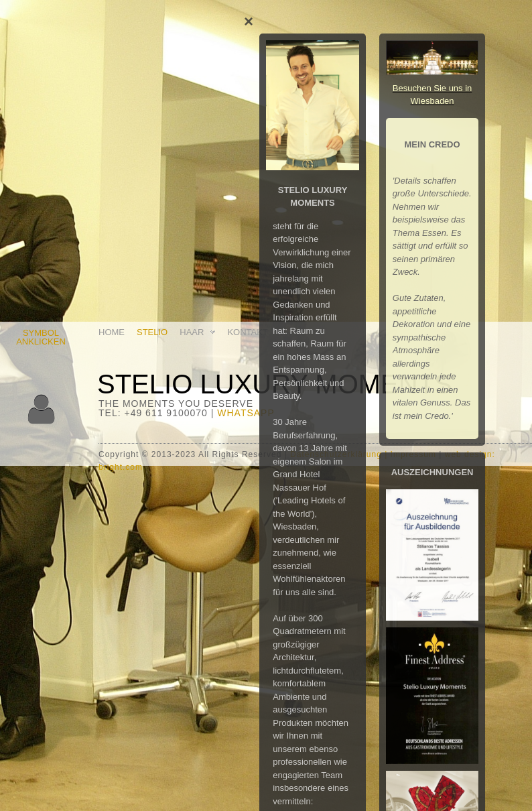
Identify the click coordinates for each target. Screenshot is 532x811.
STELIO (152, 332)
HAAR (198, 332)
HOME (112, 332)
